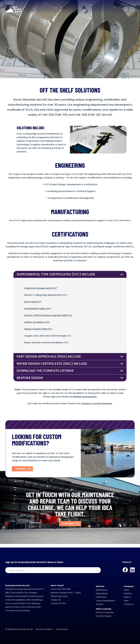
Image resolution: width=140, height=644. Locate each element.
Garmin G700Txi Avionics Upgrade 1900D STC (48, 315)
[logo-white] (14, 9)
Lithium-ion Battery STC (37, 322)
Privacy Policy (62, 629)
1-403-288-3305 (63, 589)
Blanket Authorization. (85, 397)
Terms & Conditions (44, 629)
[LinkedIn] (132, 570)
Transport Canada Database (96, 403)
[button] (126, 9)
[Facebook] (125, 570)
